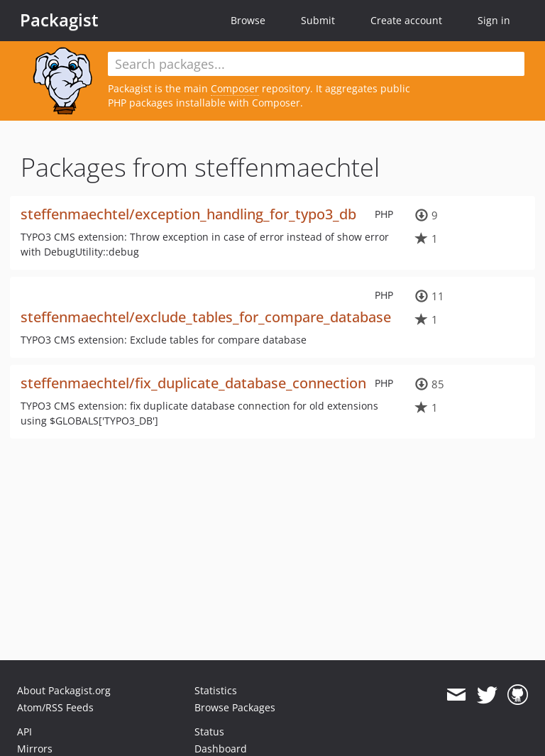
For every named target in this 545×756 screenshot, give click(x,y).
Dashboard (221, 749)
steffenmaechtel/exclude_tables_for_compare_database (206, 317)
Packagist (59, 20)
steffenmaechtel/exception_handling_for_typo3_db (188, 214)
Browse (248, 20)
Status (209, 732)
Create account (406, 20)
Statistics (216, 690)
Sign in (494, 20)
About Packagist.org (64, 690)
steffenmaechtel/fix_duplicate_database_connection (193, 383)
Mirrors (35, 749)
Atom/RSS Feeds (55, 707)
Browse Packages (235, 707)
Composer (235, 88)
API (24, 732)
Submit (318, 20)
